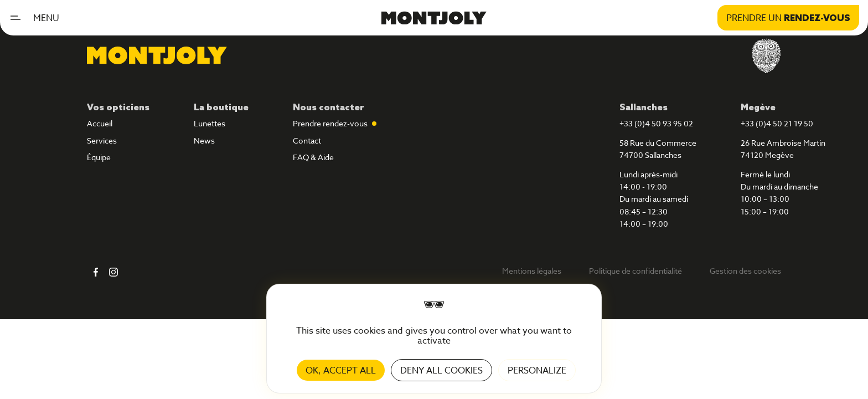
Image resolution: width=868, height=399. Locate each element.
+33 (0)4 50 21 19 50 (777, 124)
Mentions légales (532, 271)
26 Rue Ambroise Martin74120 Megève (783, 149)
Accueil (100, 124)
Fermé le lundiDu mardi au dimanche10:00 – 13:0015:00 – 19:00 (779, 193)
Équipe (99, 157)
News (204, 141)
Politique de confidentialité (635, 271)
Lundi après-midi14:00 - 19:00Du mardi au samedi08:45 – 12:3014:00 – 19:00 (654, 199)
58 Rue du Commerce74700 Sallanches (658, 149)
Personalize (537, 370)
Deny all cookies (441, 370)
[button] (38, 18)
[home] (434, 17)
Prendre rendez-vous (330, 124)
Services (102, 141)
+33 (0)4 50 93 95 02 (656, 124)
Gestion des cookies (745, 271)
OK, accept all (341, 370)
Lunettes (210, 124)
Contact (307, 141)
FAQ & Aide (313, 157)
